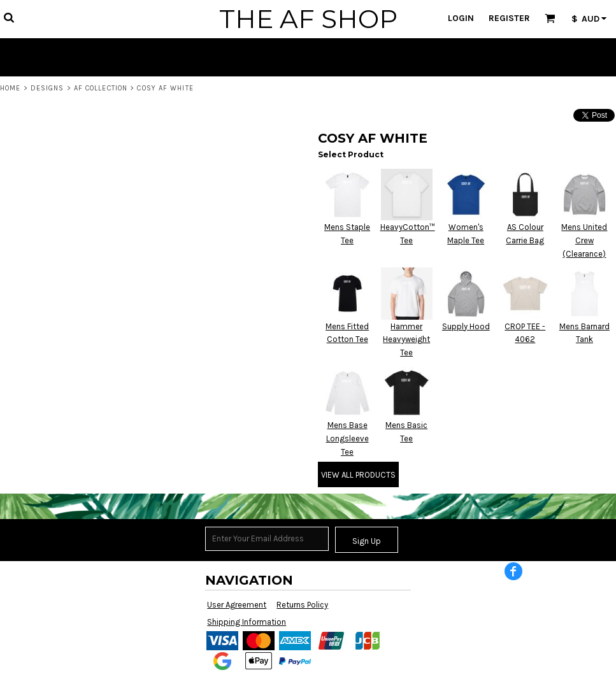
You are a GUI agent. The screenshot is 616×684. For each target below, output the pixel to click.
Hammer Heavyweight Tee (406, 340)
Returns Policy (302, 605)
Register (509, 18)
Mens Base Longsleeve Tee (347, 438)
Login (461, 18)
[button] (9, 18)
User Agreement (237, 605)
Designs (47, 88)
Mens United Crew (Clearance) (584, 240)
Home (10, 88)
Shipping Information (247, 622)
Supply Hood (466, 326)
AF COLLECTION (101, 88)
